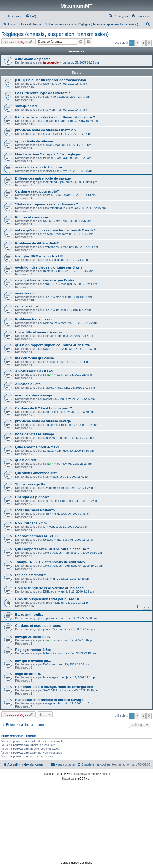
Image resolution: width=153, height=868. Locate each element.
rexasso (48, 540)
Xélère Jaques (52, 553)
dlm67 (47, 514)
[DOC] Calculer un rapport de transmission (51, 80)
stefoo (47, 260)
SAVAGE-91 (51, 349)
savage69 (49, 488)
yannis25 (49, 438)
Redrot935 (50, 399)
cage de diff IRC (28, 674)
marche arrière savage (34, 395)
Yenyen (48, 234)
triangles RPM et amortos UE (39, 256)
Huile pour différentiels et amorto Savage (49, 700)
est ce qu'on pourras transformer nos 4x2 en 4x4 (55, 230)
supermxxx (50, 618)
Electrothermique (54, 208)
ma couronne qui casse (35, 358)
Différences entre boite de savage (43, 178)
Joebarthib (50, 121)
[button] (149, 43)
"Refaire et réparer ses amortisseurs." (47, 204)
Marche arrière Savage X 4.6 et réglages (48, 154)
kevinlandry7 (51, 247)
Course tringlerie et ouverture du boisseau (50, 588)
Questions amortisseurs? (36, 473)
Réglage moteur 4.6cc (33, 650)
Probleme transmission (34, 319)
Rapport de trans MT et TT (37, 536)
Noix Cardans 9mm (31, 523)
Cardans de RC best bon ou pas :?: (44, 408)
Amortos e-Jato (28, 384)
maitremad (50, 182)
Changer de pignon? (32, 497)
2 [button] (137, 43)
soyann (48, 375)
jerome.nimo (51, 501)
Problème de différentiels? (37, 243)
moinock (49, 171)
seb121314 (50, 284)
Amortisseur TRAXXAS (34, 371)
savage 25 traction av (33, 637)
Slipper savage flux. (31, 484)
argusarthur (51, 425)
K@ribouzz (50, 323)
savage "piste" (27, 106)
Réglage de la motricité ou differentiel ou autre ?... (58, 117)
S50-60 (48, 221)
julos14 (48, 297)
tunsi (46, 362)
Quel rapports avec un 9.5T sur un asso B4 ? (52, 549)
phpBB (64, 774)
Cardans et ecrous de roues (38, 626)
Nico (46, 84)
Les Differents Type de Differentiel (43, 93)
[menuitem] (31, 16)
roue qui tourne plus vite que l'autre (45, 280)
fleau (46, 97)
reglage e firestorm (31, 575)
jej (45, 527)
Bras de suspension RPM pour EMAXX (47, 599)
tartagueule (51, 62)
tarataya (48, 451)
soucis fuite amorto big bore (39, 167)
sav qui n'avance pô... (33, 661)
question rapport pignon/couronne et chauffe (52, 345)
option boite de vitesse (34, 141)
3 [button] (143, 43)
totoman (48, 336)
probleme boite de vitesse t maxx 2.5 (45, 130)
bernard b (49, 412)
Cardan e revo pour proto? (37, 191)
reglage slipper (28, 306)
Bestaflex (49, 271)
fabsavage (50, 677)
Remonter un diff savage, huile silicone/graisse (54, 687)
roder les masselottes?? (35, 510)
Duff (46, 664)
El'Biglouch (50, 592)
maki (46, 477)
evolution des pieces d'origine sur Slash (48, 267)
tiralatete (49, 388)
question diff (26, 460)
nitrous (48, 603)
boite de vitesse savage (35, 434)
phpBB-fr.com (83, 779)
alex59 (47, 145)
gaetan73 (49, 195)
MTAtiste (49, 653)
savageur (49, 703)
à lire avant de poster (33, 59)
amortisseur (25, 293)
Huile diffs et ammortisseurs (39, 332)
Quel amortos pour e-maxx (37, 447)
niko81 (47, 134)
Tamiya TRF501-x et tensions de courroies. (50, 562)
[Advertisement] (76, 821)
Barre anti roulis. (29, 614)
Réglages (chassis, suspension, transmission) (55, 34)
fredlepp (48, 158)
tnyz (46, 110)
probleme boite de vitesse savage (43, 421)
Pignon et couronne (31, 217)
